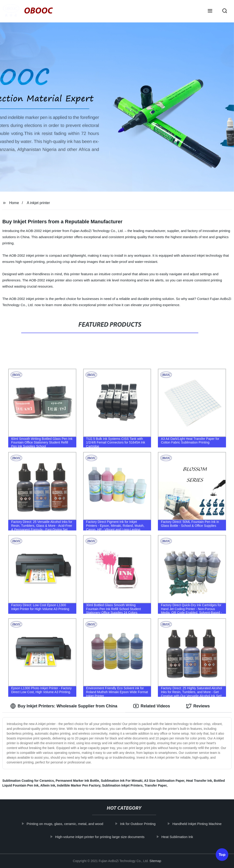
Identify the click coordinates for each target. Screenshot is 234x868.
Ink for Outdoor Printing (142, 824)
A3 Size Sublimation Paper (164, 781)
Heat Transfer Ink (199, 781)
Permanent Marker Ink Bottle (77, 781)
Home (14, 203)
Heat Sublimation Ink (181, 837)
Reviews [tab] (198, 706)
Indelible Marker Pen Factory (79, 785)
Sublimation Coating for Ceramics (28, 781)
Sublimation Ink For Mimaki (122, 781)
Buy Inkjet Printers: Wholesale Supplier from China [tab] (64, 706)
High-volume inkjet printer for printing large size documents (104, 837)
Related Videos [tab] (152, 706)
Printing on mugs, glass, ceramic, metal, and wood (69, 824)
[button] (210, 11)
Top (222, 856)
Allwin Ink (48, 785)
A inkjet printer (38, 203)
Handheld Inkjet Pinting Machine (201, 824)
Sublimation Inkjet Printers (122, 785)
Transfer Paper (156, 785)
